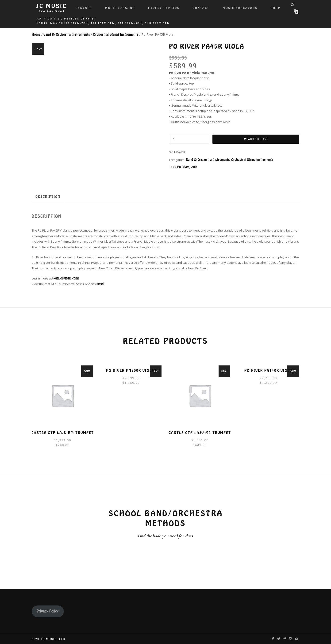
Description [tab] (48, 197)
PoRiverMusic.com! (66, 278)
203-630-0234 (52, 11)
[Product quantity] (189, 139)
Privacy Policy (48, 611)
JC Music (52, 6)
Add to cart (258, 139)
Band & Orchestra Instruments (67, 34)
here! (100, 284)
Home (36, 34)
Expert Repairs (164, 8)
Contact (201, 8)
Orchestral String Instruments (116, 34)
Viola (194, 167)
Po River (183, 167)
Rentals (84, 8)
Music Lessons (120, 8)
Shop (276, 8)
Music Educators (240, 8)
